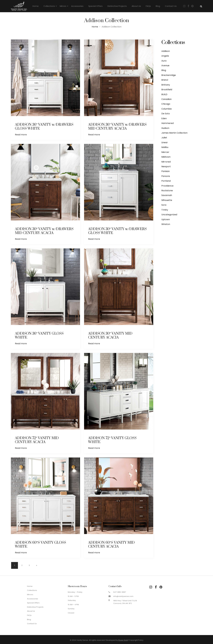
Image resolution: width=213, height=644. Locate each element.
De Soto (166, 114)
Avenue (165, 65)
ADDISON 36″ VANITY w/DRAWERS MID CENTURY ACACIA (117, 127)
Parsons (166, 176)
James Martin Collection (174, 133)
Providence (167, 186)
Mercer (165, 152)
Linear (165, 142)
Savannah (167, 195)
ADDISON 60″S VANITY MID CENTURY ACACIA (111, 545)
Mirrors (63, 6)
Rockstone (167, 191)
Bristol (165, 80)
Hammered (167, 123)
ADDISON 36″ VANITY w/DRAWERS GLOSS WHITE (44, 127)
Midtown (166, 157)
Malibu (165, 147)
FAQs (148, 6)
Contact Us (171, 6)
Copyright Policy (136, 640)
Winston (166, 224)
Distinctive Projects (117, 6)
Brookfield (167, 90)
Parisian (166, 171)
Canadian (166, 99)
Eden (164, 118)
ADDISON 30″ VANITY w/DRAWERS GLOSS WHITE (118, 231)
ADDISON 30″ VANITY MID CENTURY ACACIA (110, 336)
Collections (49, 6)
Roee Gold (123, 640)
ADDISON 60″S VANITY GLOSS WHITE (41, 545)
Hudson (165, 128)
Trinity (165, 210)
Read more (21, 135)
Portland (166, 181)
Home (36, 6)
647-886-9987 (120, 592)
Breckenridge (169, 75)
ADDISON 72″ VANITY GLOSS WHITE (112, 440)
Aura (164, 61)
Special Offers (95, 6)
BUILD (164, 94)
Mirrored (166, 162)
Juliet (164, 138)
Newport (166, 166)
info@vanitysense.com (123, 596)
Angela (165, 56)
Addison (166, 51)
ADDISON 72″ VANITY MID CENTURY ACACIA (37, 440)
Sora (164, 205)
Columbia (166, 109)
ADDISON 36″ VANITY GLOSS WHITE (39, 336)
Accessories (77, 6)
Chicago (166, 104)
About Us (136, 6)
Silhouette (167, 200)
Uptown (166, 219)
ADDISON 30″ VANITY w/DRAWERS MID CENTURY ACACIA (44, 231)
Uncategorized (169, 215)
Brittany (166, 85)
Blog (158, 6)
